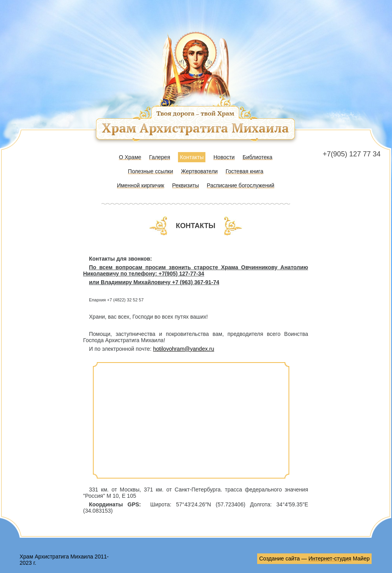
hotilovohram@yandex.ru (183, 349)
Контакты (192, 157)
